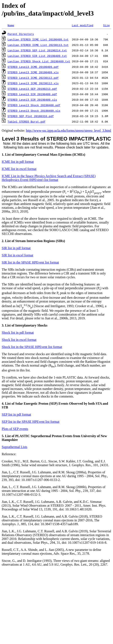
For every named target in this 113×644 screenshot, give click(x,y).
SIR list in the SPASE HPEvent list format (30, 262)
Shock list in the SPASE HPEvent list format (32, 347)
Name (11, 25)
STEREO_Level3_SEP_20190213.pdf (32, 89)
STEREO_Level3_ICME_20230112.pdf (33, 78)
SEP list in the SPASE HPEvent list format (31, 422)
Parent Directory (21, 34)
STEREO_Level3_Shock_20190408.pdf (34, 105)
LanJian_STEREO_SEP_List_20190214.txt (37, 50)
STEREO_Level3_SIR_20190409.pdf (32, 94)
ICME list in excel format (19, 169)
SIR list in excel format (17, 255)
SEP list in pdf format (16, 414)
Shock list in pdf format (18, 333)
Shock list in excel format (19, 340)
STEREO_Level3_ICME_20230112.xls (33, 83)
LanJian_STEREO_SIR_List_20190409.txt (37, 56)
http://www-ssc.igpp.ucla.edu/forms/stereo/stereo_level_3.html (69, 131)
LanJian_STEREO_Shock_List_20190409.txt (39, 61)
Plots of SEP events (15, 429)
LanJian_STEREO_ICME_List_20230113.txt (38, 45)
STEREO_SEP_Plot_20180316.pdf (31, 116)
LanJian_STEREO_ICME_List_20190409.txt (38, 39)
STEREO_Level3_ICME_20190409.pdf (33, 67)
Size (106, 25)
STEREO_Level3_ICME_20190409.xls (33, 72)
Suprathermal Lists (14, 447)
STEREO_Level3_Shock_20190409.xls (34, 111)
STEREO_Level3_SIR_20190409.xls (32, 100)
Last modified (82, 25)
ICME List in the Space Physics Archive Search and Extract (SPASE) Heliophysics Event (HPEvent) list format (49, 178)
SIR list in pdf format (16, 248)
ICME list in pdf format (18, 162)
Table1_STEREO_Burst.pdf (27, 122)
